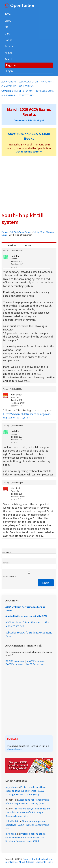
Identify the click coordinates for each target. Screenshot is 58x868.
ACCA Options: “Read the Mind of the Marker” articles (27, 624)
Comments (41, 862)
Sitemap (30, 862)
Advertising (47, 859)
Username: (6, 552)
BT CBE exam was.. (15, 661)
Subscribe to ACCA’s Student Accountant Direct (29, 634)
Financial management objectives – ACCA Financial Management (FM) (27, 825)
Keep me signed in (9, 576)
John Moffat (12, 821)
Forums (5, 232)
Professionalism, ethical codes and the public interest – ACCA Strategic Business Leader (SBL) (26, 791)
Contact (36, 859)
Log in (50, 862)
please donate (14, 749)
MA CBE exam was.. (36, 661)
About (22, 862)
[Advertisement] (29, 184)
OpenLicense (11, 862)
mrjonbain (11, 787)
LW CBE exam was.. (36, 664)
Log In (46, 583)
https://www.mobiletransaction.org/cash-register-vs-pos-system (27, 416)
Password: (6, 563)
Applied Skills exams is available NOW (26, 616)
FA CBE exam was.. (15, 664)
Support (27, 859)
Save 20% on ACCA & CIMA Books (29, 136)
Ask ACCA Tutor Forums (21, 232)
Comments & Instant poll (29, 120)
